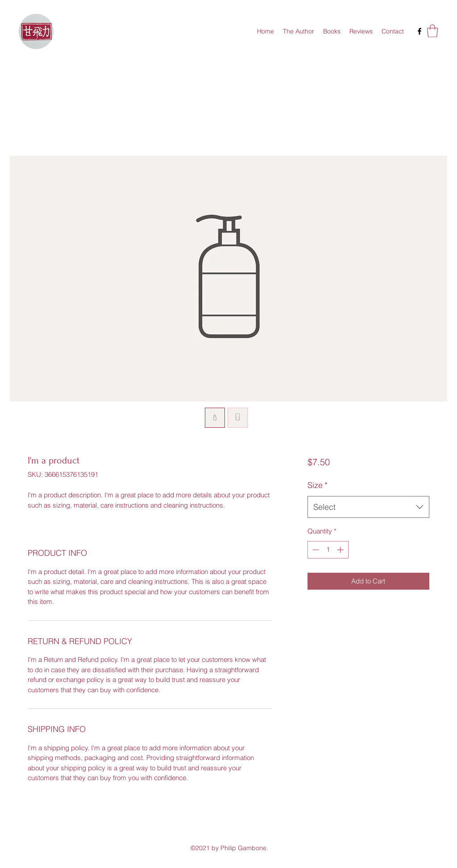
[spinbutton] (328, 550)
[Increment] (341, 550)
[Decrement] (315, 550)
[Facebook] (420, 31)
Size (318, 485)
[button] (432, 31)
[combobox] (368, 507)
